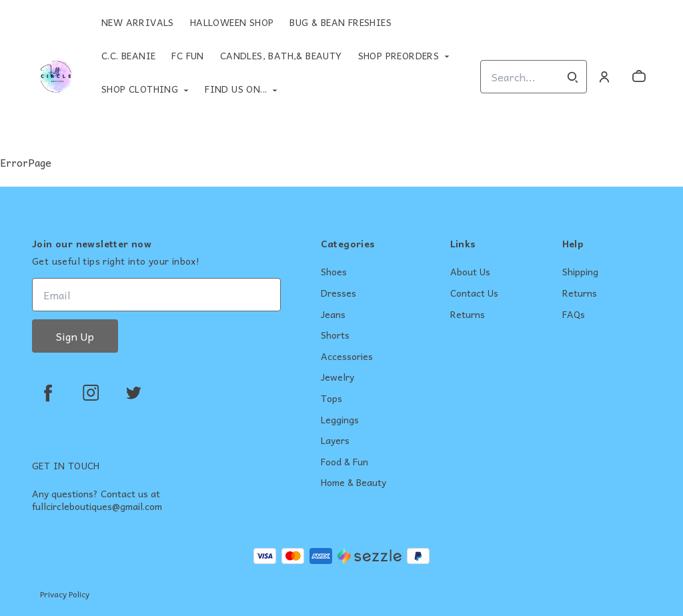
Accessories (347, 357)
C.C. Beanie (128, 55)
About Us (470, 272)
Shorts (335, 335)
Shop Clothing (140, 89)
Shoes (334, 272)
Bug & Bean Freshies (340, 22)
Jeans (333, 315)
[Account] (604, 77)
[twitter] (133, 393)
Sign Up (75, 336)
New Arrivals (138, 22)
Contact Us (474, 293)
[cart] (639, 77)
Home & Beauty (354, 483)
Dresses (338, 293)
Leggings (340, 420)
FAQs (574, 315)
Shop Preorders (399, 55)
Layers (335, 441)
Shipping (580, 272)
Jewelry (337, 377)
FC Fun (187, 55)
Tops (331, 399)
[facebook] (48, 393)
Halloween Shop (232, 22)
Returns (468, 315)
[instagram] (91, 393)
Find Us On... (236, 89)
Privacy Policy (65, 594)
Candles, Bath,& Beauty (281, 55)
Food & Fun (345, 462)
